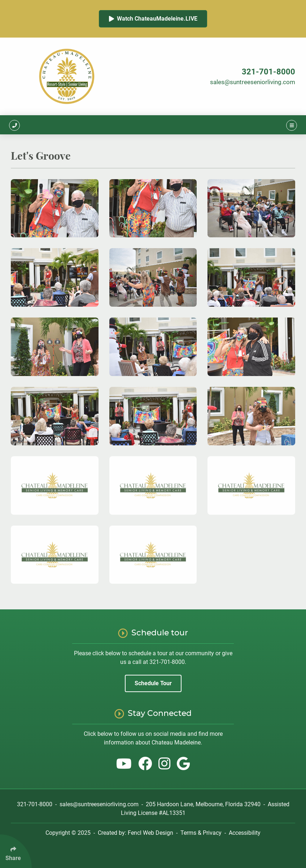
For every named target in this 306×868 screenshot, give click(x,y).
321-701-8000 (268, 72)
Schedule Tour (153, 683)
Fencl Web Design (150, 833)
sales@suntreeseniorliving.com (253, 82)
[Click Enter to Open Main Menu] (292, 125)
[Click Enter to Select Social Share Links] (16, 851)
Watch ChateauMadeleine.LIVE (153, 19)
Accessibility (245, 833)
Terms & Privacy (201, 833)
